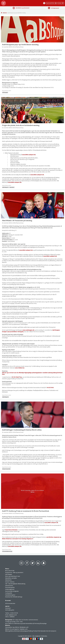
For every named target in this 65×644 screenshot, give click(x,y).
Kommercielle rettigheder (12, 591)
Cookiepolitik (9, 593)
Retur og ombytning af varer (13, 576)
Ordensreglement (10, 589)
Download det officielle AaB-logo (14, 597)
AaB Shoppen (5, 93)
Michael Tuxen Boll (6, 469)
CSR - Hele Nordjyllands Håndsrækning (15, 584)
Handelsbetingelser (10, 595)
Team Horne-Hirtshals (11, 530)
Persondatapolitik (10, 587)
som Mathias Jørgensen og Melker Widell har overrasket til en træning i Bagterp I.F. (32, 538)
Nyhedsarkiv (8, 580)
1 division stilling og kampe (13, 601)
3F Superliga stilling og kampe (12, 601)
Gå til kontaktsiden (10, 603)
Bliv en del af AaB (10, 571)
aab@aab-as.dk (13, 615)
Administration (9, 586)
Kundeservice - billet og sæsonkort (14, 572)
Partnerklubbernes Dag (7, 551)
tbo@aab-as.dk (24, 629)
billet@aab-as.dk (24, 627)
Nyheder (5, 13)
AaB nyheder (10, 569)
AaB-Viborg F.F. (6, 187)
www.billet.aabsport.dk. (29, 155)
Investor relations (10, 582)
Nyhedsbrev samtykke (11, 578)
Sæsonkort (12, 187)
